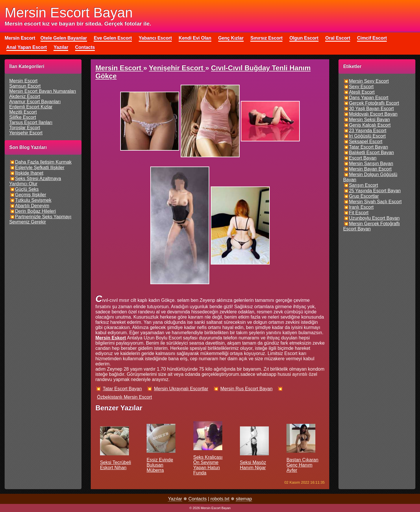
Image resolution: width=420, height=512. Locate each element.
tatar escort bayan (122, 389)
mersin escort (23, 81)
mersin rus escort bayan (246, 389)
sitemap (244, 499)
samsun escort (25, 86)
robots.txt (220, 499)
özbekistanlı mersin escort (124, 397)
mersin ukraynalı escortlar (181, 389)
